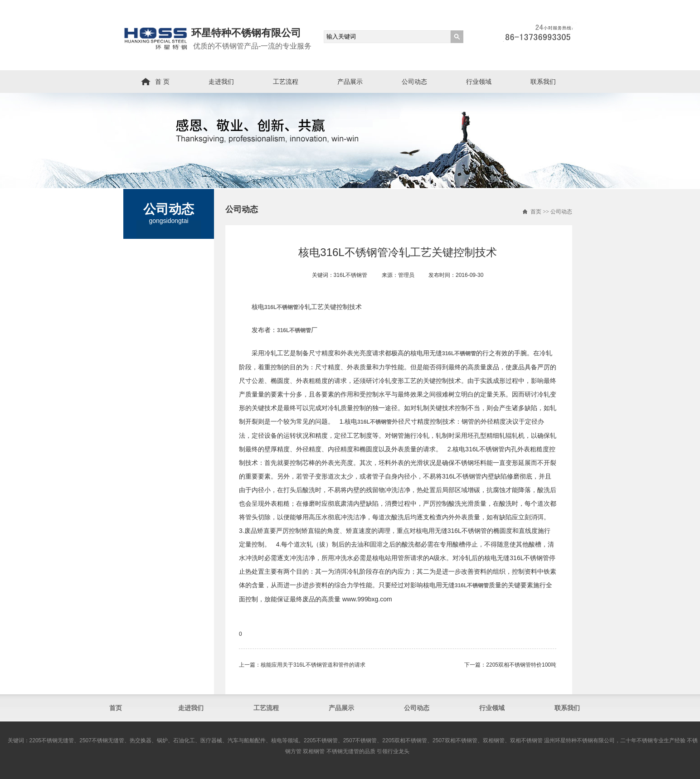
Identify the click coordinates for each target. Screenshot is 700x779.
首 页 (162, 82)
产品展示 (350, 82)
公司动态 (414, 82)
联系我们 (543, 82)
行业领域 (479, 82)
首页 (536, 212)
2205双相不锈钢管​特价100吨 (521, 665)
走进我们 (221, 82)
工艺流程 (286, 82)
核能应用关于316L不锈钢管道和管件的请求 (313, 665)
